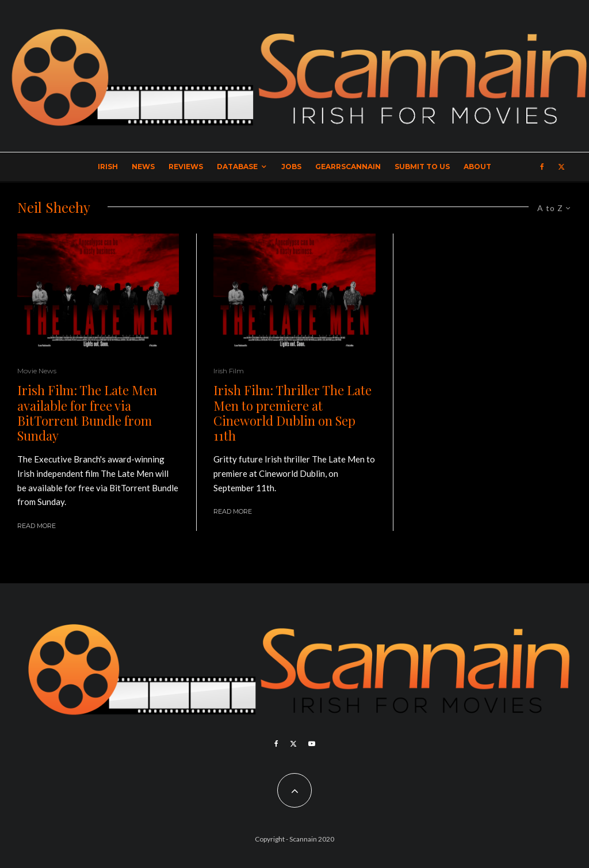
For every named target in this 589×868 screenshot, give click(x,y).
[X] (561, 167)
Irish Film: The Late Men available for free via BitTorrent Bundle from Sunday (87, 413)
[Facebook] (542, 167)
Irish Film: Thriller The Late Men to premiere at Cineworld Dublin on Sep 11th (292, 413)
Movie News (37, 371)
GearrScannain (348, 167)
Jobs (291, 167)
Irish (108, 167)
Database (237, 167)
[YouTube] (312, 744)
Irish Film (229, 371)
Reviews (186, 167)
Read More (37, 526)
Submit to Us (422, 167)
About (477, 167)
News (143, 167)
